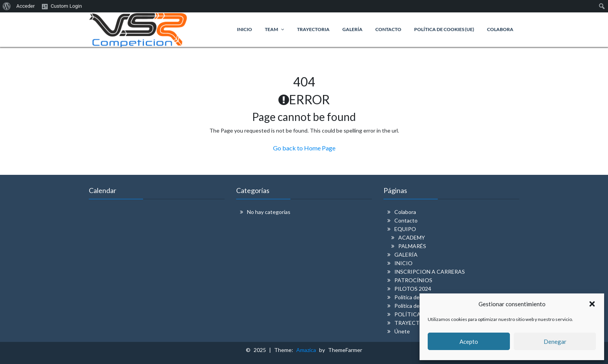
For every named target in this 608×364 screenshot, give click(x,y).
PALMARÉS (412, 246)
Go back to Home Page (304, 148)
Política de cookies (417, 297)
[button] (592, 304)
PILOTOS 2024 (413, 289)
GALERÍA (406, 254)
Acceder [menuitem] (26, 6)
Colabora (405, 212)
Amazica (308, 350)
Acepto (469, 342)
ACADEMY (412, 237)
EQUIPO (405, 229)
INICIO (403, 263)
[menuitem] (7, 6)
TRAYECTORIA (414, 323)
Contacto (406, 220)
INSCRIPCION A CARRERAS (430, 272)
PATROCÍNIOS (413, 280)
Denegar (555, 342)
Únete (402, 331)
